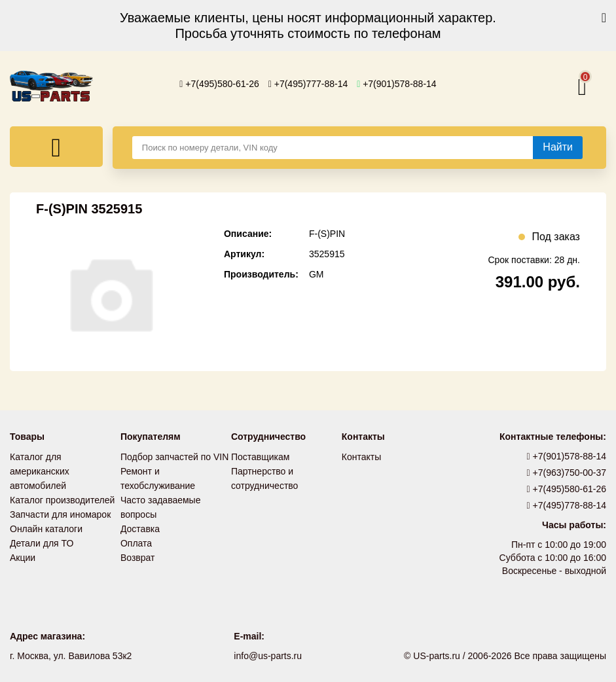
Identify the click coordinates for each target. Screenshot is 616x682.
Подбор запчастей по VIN (174, 457)
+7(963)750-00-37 (567, 473)
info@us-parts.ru (268, 656)
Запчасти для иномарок (60, 514)
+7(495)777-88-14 (308, 84)
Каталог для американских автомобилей (40, 471)
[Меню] (56, 147)
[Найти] (558, 147)
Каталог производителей (62, 500)
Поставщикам (261, 457)
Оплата (136, 543)
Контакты (361, 457)
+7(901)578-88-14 (397, 84)
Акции (23, 558)
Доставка (140, 529)
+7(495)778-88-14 (567, 505)
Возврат (138, 558)
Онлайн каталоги (46, 529)
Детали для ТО (42, 543)
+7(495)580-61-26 (219, 84)
